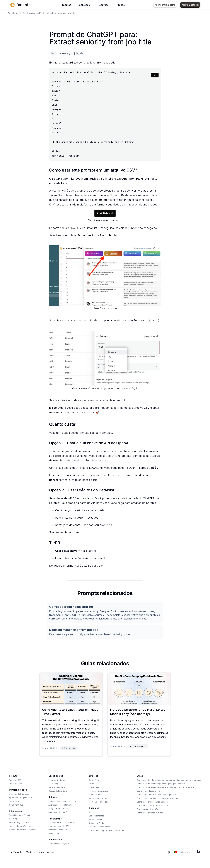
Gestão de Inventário (58, 791)
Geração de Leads (57, 787)
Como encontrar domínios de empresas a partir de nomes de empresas (169, 780)
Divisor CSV (54, 833)
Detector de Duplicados (20, 794)
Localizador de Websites (20, 826)
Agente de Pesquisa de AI (21, 798)
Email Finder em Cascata (20, 815)
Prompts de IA (32, 13)
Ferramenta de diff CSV (59, 826)
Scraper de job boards (19, 822)
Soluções (86, 5)
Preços (121, 5)
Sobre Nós (94, 780)
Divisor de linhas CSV (58, 830)
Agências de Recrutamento (61, 805)
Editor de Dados (16, 784)
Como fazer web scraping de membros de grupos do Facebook (165, 787)
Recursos (104, 5)
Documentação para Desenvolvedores (107, 830)
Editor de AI (14, 801)
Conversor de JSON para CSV (62, 822)
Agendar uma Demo (98, 798)
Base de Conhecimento (100, 827)
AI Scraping (53, 784)
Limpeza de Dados (57, 780)
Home (13, 13)
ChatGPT (13, 819)
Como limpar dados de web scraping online (156, 795)
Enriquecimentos (97, 816)
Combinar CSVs (16, 805)
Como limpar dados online (148, 791)
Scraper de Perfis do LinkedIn (22, 830)
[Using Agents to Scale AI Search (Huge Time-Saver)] (71, 689)
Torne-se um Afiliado (99, 791)
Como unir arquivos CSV (147, 809)
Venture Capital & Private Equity (62, 801)
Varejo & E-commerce (58, 809)
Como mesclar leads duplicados (151, 813)
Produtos (67, 5)
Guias (92, 812)
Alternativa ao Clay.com (59, 844)
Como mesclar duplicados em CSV (152, 805)
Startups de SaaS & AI (58, 812)
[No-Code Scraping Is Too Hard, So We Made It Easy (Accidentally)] (139, 689)
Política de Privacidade (99, 802)
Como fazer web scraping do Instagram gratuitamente (161, 784)
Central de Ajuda (96, 823)
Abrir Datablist (105, 213)
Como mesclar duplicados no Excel (152, 802)
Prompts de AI (95, 819)
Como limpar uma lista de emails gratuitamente (158, 798)
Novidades (94, 787)
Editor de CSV (15, 780)
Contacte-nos (95, 795)
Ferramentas (55, 819)
